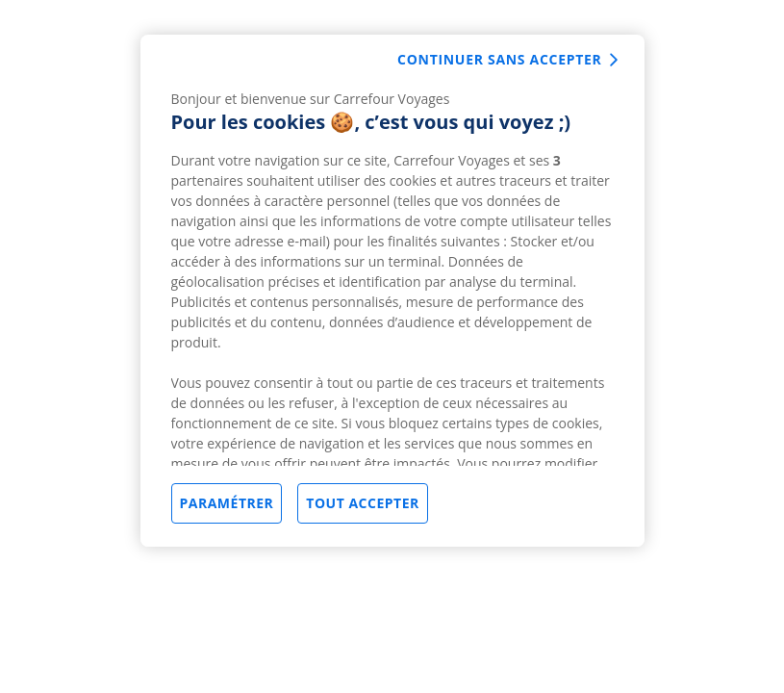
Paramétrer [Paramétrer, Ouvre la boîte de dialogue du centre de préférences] (227, 503)
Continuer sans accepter (499, 59)
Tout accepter (362, 503)
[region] (392, 291)
